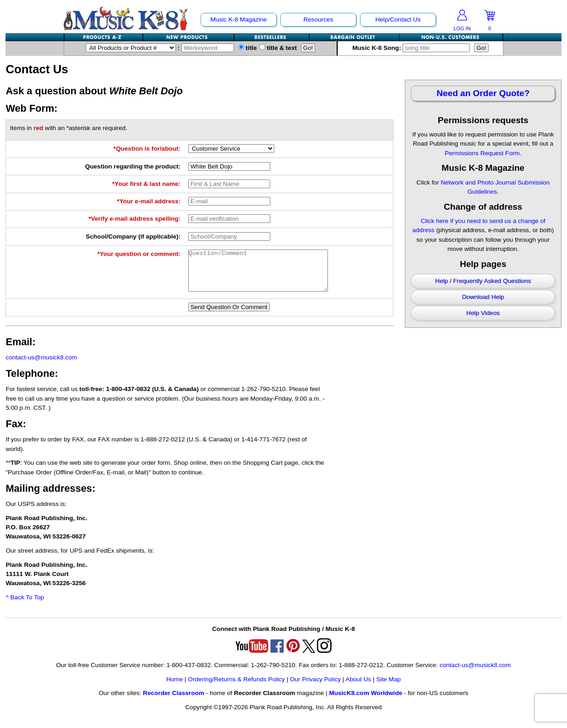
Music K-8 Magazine (238, 19)
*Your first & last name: (146, 184)
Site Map (388, 687)
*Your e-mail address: (149, 201)
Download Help (483, 297)
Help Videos (483, 313)
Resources (318, 19)
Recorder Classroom (174, 701)
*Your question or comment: (139, 254)
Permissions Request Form (482, 153)
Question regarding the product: (133, 166)
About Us (358, 687)
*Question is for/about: (147, 149)
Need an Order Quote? (483, 93)
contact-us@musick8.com (41, 366)
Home (174, 687)
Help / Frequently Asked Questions (483, 281)
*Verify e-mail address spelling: (134, 219)
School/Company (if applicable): (133, 236)
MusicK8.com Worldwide (365, 701)
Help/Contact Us (398, 19)
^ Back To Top (25, 606)
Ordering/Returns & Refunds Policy (236, 687)
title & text (278, 48)
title (248, 48)
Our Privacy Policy (315, 687)
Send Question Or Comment (229, 315)
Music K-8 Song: (413, 48)
